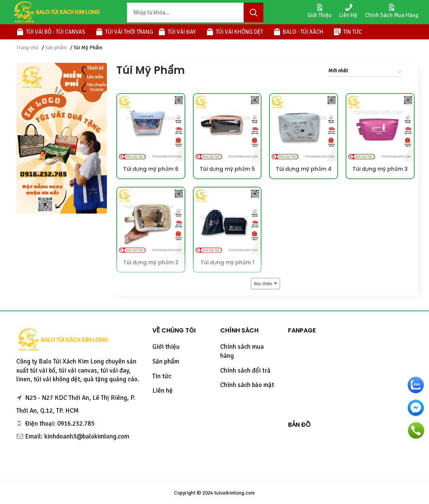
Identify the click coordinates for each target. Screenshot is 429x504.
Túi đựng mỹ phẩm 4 (304, 169)
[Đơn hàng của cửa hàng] (365, 72)
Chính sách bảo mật (247, 385)
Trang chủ (27, 48)
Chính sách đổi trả (245, 371)
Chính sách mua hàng (242, 351)
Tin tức (162, 376)
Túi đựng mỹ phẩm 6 (151, 169)
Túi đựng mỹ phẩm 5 (227, 169)
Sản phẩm (56, 48)
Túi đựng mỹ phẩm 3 (380, 169)
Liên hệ (163, 391)
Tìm (254, 12)
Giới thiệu (166, 347)
